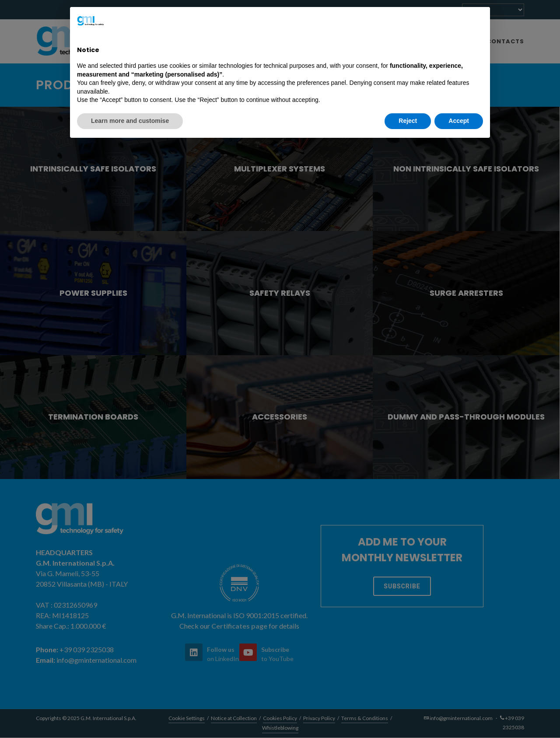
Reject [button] (408, 121)
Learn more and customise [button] (130, 121)
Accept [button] (459, 121)
